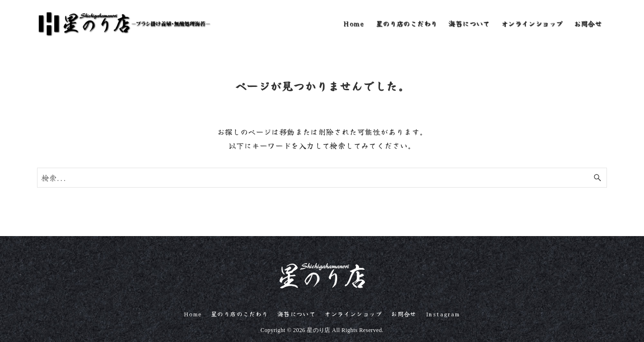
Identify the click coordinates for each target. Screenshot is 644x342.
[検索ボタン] (597, 178)
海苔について (296, 314)
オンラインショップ (353, 314)
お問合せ (404, 314)
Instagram (443, 314)
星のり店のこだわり (240, 314)
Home (193, 314)
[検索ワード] (322, 178)
